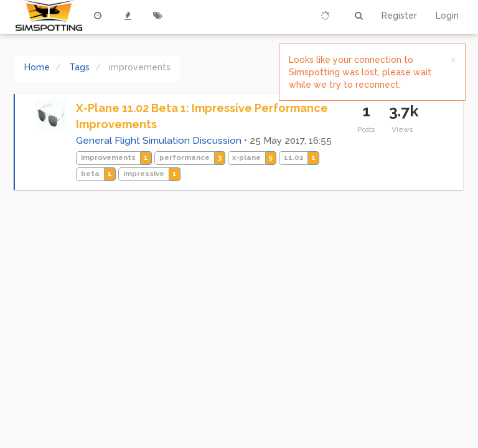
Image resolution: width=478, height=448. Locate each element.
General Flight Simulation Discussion (159, 141)
